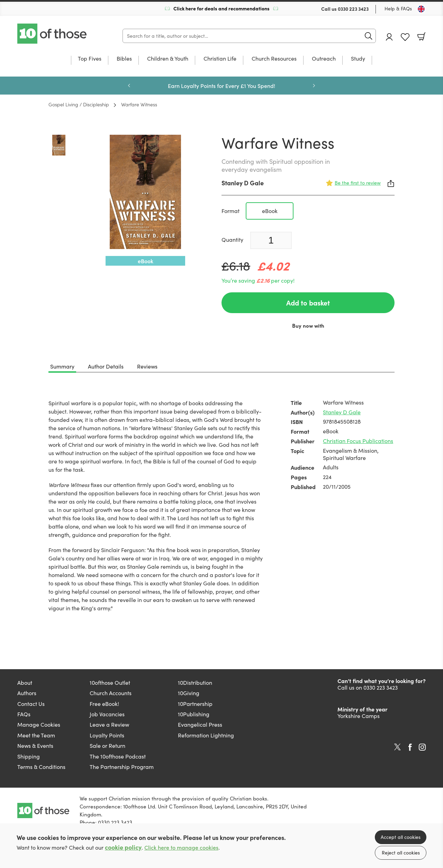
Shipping (29, 756)
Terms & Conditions (41, 767)
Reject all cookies (401, 853)
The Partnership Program (122, 767)
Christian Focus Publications (358, 441)
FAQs (24, 714)
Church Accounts (111, 693)
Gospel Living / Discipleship (79, 104)
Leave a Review (109, 724)
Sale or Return (107, 746)
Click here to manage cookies (181, 847)
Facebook (410, 747)
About (25, 683)
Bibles (124, 59)
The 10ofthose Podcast (118, 756)
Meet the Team (36, 735)
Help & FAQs (398, 8)
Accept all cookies (401, 837)
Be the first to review (358, 183)
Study (358, 59)
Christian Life (220, 59)
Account (389, 37)
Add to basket (308, 303)
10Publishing (194, 714)
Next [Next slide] (314, 86)
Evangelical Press (200, 724)
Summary (62, 366)
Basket (422, 37)
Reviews (147, 366)
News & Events (35, 746)
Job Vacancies (107, 714)
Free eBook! (104, 704)
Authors (27, 693)
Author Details (106, 366)
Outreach (324, 59)
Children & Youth (168, 59)
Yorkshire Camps (359, 716)
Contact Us (31, 704)
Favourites (405, 37)
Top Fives (90, 59)
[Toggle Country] (421, 9)
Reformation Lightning (206, 735)
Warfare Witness (139, 104)
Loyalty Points (107, 735)
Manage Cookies (39, 724)
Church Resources (274, 59)
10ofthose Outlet (110, 683)
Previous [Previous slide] (129, 86)
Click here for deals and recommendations (221, 8)
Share (391, 184)
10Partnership (195, 704)
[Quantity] (271, 240)
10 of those (53, 34)
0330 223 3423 (353, 9)
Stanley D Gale (243, 183)
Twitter (397, 747)
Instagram (422, 747)
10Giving (189, 693)
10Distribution (195, 683)
